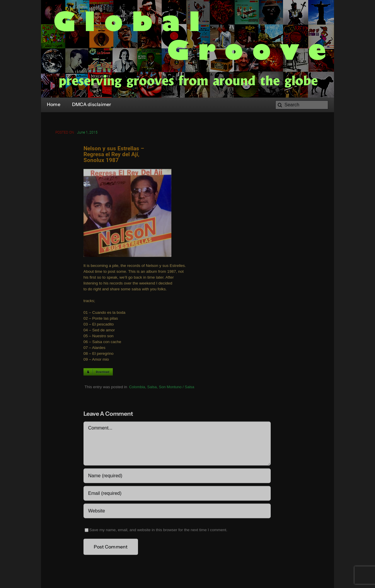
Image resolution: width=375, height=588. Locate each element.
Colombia (137, 387)
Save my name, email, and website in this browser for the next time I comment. (158, 530)
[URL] (177, 512)
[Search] (302, 105)
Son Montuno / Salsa (177, 387)
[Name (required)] (177, 476)
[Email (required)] (177, 494)
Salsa (152, 387)
